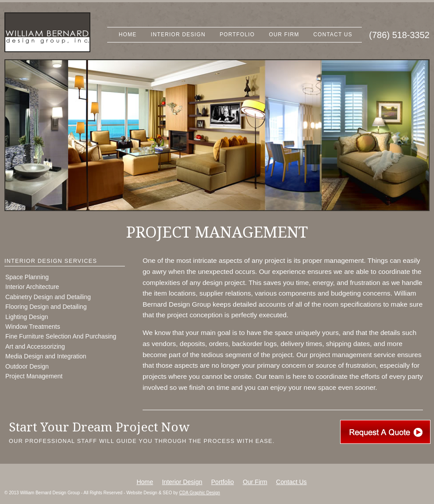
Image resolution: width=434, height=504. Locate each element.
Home (128, 35)
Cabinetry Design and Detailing (48, 297)
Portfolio (237, 35)
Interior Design (178, 35)
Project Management (34, 376)
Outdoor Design (27, 366)
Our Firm (284, 35)
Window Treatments (33, 327)
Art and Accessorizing (35, 346)
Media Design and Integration (46, 356)
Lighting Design (27, 317)
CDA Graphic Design (200, 493)
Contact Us (333, 35)
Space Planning (27, 277)
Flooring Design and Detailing (46, 307)
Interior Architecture (32, 287)
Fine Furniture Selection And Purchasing (61, 336)
